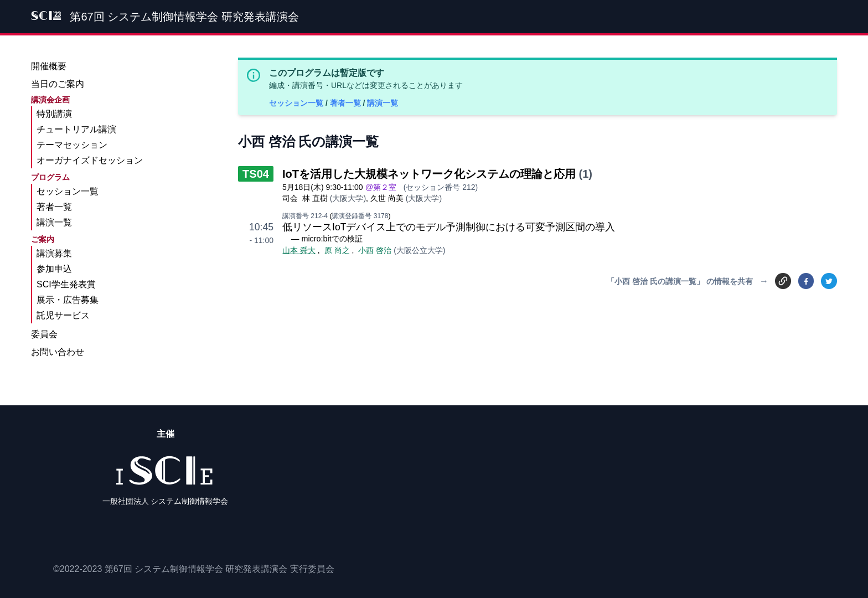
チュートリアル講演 (76, 129)
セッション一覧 (297, 103)
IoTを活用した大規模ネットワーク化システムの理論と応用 (429, 174)
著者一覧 (347, 103)
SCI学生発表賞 (66, 284)
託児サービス (63, 315)
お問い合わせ (58, 352)
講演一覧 (383, 103)
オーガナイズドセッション (90, 160)
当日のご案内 (58, 84)
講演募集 (54, 253)
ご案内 (43, 239)
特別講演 (54, 114)
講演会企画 (50, 100)
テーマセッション (72, 145)
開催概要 (49, 66)
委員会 (44, 334)
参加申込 (54, 269)
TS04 (256, 174)
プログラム (50, 177)
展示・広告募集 (68, 300)
